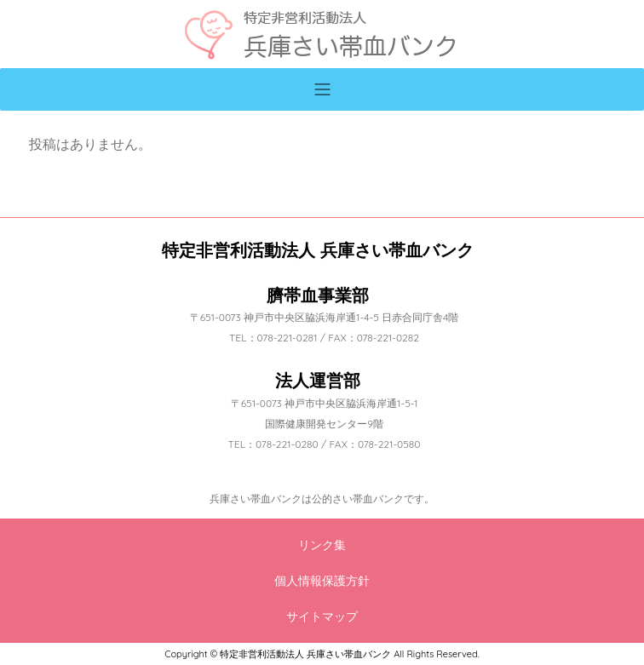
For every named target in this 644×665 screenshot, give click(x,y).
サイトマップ (322, 616)
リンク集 (322, 545)
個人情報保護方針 (322, 581)
